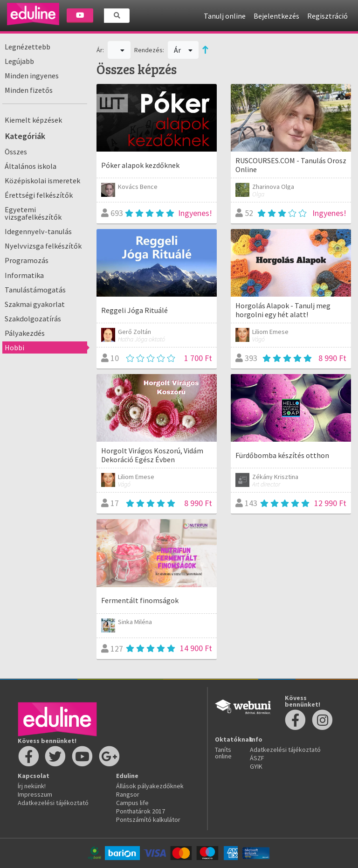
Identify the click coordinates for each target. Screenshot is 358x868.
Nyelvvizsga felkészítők (43, 246)
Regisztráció (327, 16)
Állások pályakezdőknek (150, 786)
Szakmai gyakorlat (35, 304)
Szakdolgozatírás (33, 319)
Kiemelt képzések (33, 120)
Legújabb (19, 61)
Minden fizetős (29, 90)
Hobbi (14, 347)
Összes (16, 152)
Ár (183, 50)
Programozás (27, 260)
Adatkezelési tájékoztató (53, 803)
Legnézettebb (28, 47)
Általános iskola (31, 166)
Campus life (132, 803)
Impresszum (35, 794)
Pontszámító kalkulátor (148, 819)
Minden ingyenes (32, 76)
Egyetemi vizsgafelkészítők (33, 213)
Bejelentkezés (276, 16)
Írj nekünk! (32, 786)
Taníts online (223, 753)
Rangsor (128, 794)
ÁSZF (257, 758)
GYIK (256, 766)
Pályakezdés (25, 333)
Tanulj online (225, 16)
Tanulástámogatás (35, 290)
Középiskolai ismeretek (42, 181)
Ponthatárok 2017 (141, 811)
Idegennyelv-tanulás (38, 231)
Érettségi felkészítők (39, 195)
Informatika (24, 275)
